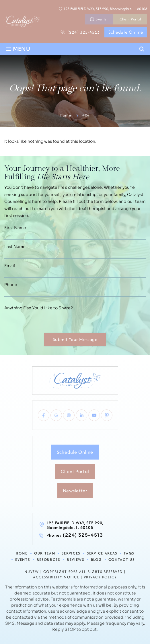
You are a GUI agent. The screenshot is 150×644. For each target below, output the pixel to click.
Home (22, 554)
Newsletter (75, 491)
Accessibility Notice (56, 577)
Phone (11, 285)
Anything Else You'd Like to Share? (39, 308)
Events (101, 19)
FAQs (129, 554)
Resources (48, 560)
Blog (96, 560)
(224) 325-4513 (84, 32)
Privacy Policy (100, 577)
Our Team (45, 554)
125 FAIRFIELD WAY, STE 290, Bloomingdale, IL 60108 (105, 9)
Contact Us (122, 560)
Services (71, 554)
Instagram (69, 415)
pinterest (107, 415)
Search (142, 49)
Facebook (44, 415)
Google (56, 415)
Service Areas (102, 554)
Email (10, 266)
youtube (94, 415)
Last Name (15, 247)
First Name (15, 228)
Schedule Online (126, 32)
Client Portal (130, 19)
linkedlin (81, 415)
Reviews (76, 560)
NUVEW (32, 572)
